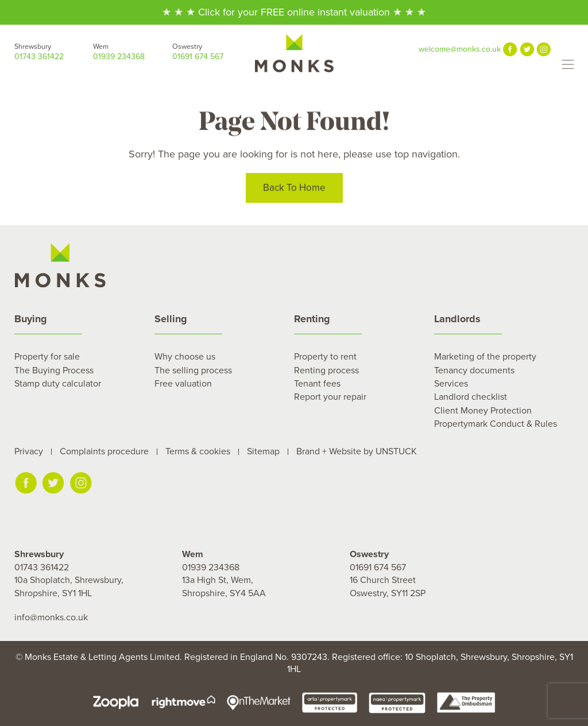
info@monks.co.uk (51, 617)
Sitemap (263, 451)
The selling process (193, 370)
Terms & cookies (198, 451)
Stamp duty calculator (58, 384)
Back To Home (294, 189)
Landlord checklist (471, 397)
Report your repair (330, 397)
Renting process (326, 370)
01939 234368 (132, 51)
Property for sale (47, 357)
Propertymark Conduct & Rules (496, 424)
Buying (31, 319)
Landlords (457, 319)
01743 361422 (54, 51)
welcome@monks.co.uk (460, 49)
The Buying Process (54, 370)
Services (451, 384)
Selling (171, 319)
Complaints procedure (104, 451)
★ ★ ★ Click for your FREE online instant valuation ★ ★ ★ (294, 12)
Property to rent (325, 357)
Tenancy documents (474, 370)
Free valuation (183, 384)
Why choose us (185, 357)
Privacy (29, 451)
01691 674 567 (212, 51)
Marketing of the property (485, 357)
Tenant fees (317, 384)
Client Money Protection (483, 411)
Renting (312, 319)
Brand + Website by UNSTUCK (357, 451)
